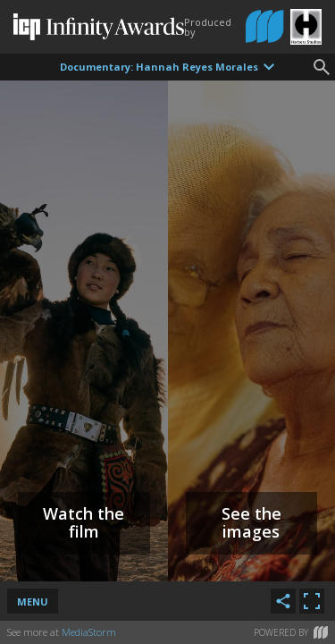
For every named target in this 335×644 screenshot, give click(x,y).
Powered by (291, 632)
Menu (33, 602)
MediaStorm (89, 632)
